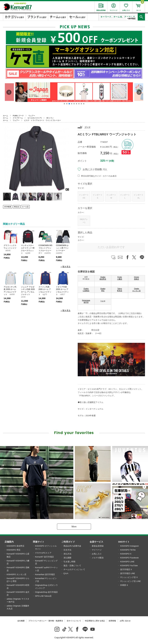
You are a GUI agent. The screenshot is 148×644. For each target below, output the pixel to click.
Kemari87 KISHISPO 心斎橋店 (18, 555)
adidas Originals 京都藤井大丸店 (18, 607)
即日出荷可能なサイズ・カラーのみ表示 (99, 176)
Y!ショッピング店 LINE (130, 581)
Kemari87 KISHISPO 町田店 (18, 587)
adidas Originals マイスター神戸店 (18, 600)
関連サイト (39, 542)
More (74, 527)
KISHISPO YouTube (129, 566)
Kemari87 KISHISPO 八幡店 (18, 562)
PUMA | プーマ (18, 116)
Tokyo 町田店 (120, 290)
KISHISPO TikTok (128, 550)
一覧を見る (66, 267)
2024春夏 (8, 207)
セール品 (25, 207)
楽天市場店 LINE (128, 573)
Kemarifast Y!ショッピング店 (46, 580)
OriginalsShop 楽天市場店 (46, 592)
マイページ (97, 550)
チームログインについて (74, 569)
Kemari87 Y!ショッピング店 (46, 562)
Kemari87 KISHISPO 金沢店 (18, 594)
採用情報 (112, 621)
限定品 (17, 207)
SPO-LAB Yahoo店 (43, 596)
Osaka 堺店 (103, 290)
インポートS (98, 196)
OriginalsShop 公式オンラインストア (46, 587)
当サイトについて (74, 621)
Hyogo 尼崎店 (136, 278)
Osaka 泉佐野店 (103, 278)
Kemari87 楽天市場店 (44, 557)
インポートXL (139, 196)
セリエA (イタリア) (35, 118)
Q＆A (66, 573)
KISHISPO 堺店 (14, 550)
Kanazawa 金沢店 (86, 301)
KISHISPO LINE (127, 562)
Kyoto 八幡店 (120, 278)
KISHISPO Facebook (129, 558)
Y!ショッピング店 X (129, 577)
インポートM (111, 196)
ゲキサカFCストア (43, 553)
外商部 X (124, 585)
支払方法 (67, 554)
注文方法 (67, 550)
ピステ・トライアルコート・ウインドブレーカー (42, 120)
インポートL (125, 196)
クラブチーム (18, 118)
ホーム (6, 116)
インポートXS (84, 196)
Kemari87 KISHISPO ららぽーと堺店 (18, 580)
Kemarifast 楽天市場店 (45, 574)
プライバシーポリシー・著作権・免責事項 (46, 621)
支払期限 (67, 558)
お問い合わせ (125, 621)
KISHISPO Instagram (129, 546)
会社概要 (21, 621)
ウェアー (32, 116)
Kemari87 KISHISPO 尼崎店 (18, 569)
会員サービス (96, 542)
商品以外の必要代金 (72, 546)
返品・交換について (72, 566)
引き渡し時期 (69, 562)
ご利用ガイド (68, 542)
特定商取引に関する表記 (95, 621)
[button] (64, 104)
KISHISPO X (126, 554)
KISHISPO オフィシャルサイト (46, 547)
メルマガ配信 (98, 558)
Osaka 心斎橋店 (86, 290)
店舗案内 (9, 542)
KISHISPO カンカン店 (16, 574)
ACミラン (50, 118)
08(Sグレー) (84, 221)
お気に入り (97, 554)
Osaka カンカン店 (136, 290)
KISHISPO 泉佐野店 (15, 546)
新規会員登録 (98, 546)
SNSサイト (124, 542)
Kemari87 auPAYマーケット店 (46, 569)
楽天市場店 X (126, 569)
